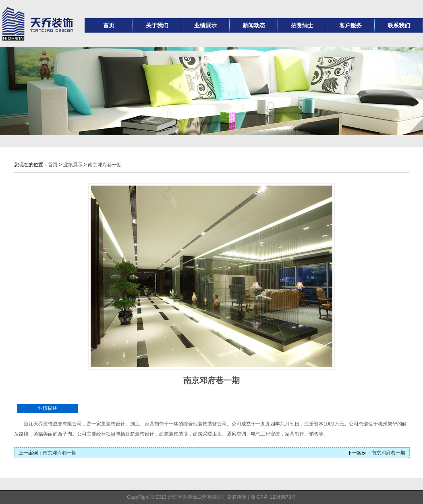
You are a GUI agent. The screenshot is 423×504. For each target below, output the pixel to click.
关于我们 (157, 25)
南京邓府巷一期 (105, 165)
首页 (109, 25)
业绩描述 (48, 408)
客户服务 (350, 25)
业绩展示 (205, 25)
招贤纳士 (302, 25)
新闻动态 (254, 25)
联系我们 (399, 25)
